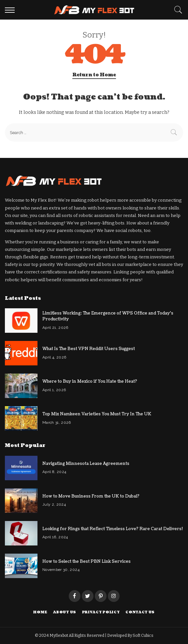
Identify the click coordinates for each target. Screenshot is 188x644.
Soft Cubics (143, 636)
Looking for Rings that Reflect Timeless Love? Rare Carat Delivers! (113, 529)
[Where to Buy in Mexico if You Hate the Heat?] (21, 386)
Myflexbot (59, 636)
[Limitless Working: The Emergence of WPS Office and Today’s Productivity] (21, 321)
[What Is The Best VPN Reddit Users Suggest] (21, 353)
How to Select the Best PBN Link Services (87, 561)
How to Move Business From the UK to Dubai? (91, 496)
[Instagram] (114, 596)
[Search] (177, 10)
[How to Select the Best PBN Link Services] (21, 566)
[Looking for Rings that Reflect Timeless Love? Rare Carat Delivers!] (21, 533)
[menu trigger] (11, 10)
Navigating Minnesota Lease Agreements (86, 464)
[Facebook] (75, 596)
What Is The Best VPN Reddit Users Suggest (89, 349)
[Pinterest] (101, 596)
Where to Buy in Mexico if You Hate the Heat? (90, 381)
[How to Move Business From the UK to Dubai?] (21, 501)
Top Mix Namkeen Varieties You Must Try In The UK (97, 414)
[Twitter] (88, 596)
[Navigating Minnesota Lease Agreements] (21, 468)
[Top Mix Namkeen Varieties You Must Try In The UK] (21, 418)
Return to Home (94, 75)
